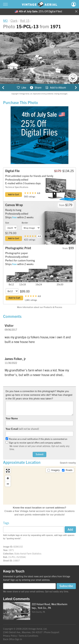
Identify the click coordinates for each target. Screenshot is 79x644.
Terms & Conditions (28, 636)
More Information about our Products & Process (40, 307)
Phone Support (52, 632)
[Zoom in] (8, 478)
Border (25, 223)
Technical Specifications (17, 187)
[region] (39, 485)
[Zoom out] (8, 484)
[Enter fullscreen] (8, 471)
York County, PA (38, 612)
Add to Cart (14, 194)
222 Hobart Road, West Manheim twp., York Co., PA (50, 606)
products (59, 515)
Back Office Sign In (13, 639)
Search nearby (68, 463)
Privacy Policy (10, 636)
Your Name (12, 418)
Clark (14, 20)
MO (5, 20)
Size (7, 223)
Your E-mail (22, 429)
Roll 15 (25, 20)
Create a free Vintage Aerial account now (27, 511)
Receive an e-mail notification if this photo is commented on (36, 439)
